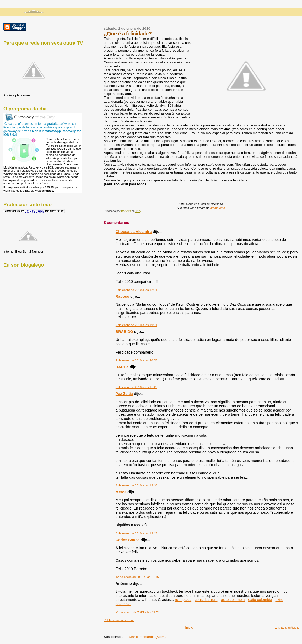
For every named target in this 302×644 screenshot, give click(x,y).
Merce (121, 492)
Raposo (122, 296)
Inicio (189, 627)
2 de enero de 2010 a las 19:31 (136, 325)
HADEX (122, 367)
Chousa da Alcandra (134, 232)
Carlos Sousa (128, 540)
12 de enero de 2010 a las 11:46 (137, 577)
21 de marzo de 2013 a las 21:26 (137, 612)
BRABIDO (124, 332)
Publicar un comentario (119, 620)
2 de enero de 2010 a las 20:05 (136, 360)
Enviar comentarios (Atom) (145, 637)
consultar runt (206, 600)
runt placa (183, 600)
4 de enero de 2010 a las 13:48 (136, 485)
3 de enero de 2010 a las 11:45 (136, 387)
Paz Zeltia (124, 394)
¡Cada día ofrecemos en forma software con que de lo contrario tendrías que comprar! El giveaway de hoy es (42, 129)
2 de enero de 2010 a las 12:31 (136, 290)
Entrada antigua (287, 627)
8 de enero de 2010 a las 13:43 (136, 533)
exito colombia (233, 600)
